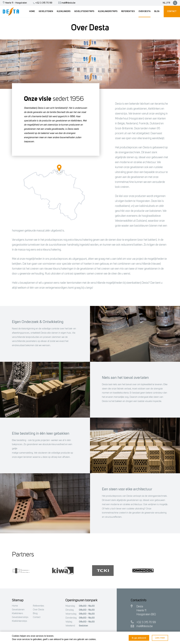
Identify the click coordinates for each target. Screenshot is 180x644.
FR (169, 3)
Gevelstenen (18, 610)
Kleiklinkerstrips (20, 621)
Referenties (39, 606)
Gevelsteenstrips (20, 617)
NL (164, 3)
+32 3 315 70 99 (42, 3)
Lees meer (160, 638)
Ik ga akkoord (139, 638)
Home (15, 606)
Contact (37, 617)
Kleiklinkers (18, 613)
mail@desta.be (66, 3)
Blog (35, 613)
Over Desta (38, 610)
